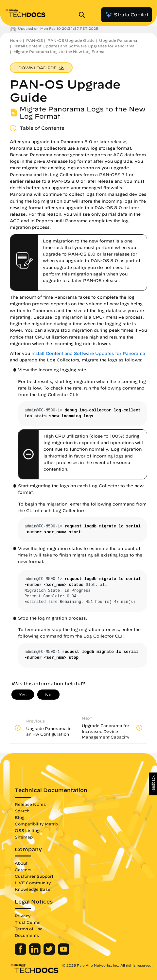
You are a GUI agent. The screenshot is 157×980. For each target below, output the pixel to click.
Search (22, 811)
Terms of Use (29, 929)
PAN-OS (35, 40)
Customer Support (34, 876)
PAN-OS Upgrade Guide (71, 40)
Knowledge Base (33, 889)
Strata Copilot (127, 15)
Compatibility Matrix (36, 824)
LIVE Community (33, 883)
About (21, 863)
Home (16, 40)
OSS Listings (28, 830)
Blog (19, 817)
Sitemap (24, 837)
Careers (23, 870)
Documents (27, 935)
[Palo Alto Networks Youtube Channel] (64, 953)
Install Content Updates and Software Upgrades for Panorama (74, 46)
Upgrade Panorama (118, 40)
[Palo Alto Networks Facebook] (21, 953)
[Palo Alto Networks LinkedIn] (35, 953)
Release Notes (30, 804)
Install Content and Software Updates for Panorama (88, 353)
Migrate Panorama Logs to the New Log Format (60, 51)
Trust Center (28, 922)
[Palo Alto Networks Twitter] (50, 953)
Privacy (23, 916)
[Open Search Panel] (84, 15)
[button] (153, 784)
